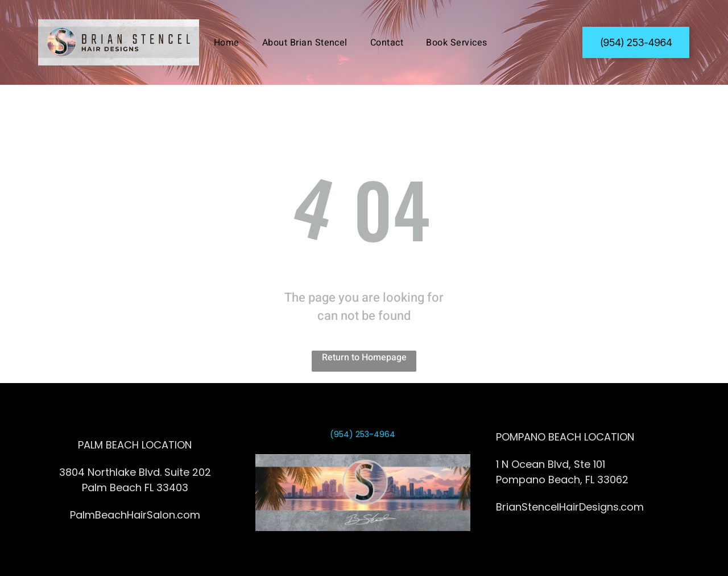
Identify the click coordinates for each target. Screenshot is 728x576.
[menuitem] (227, 42)
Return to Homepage (364, 357)
